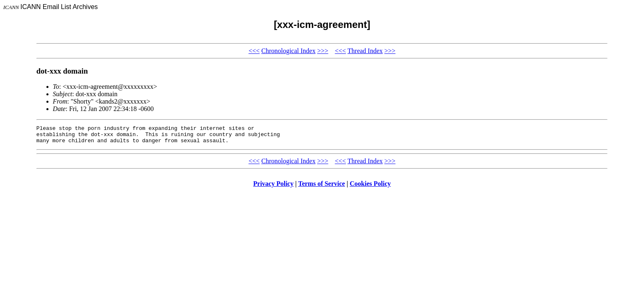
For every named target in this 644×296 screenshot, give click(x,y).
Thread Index (365, 51)
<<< (254, 51)
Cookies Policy (370, 187)
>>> (323, 51)
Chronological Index (288, 51)
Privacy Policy (274, 187)
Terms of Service (322, 187)
